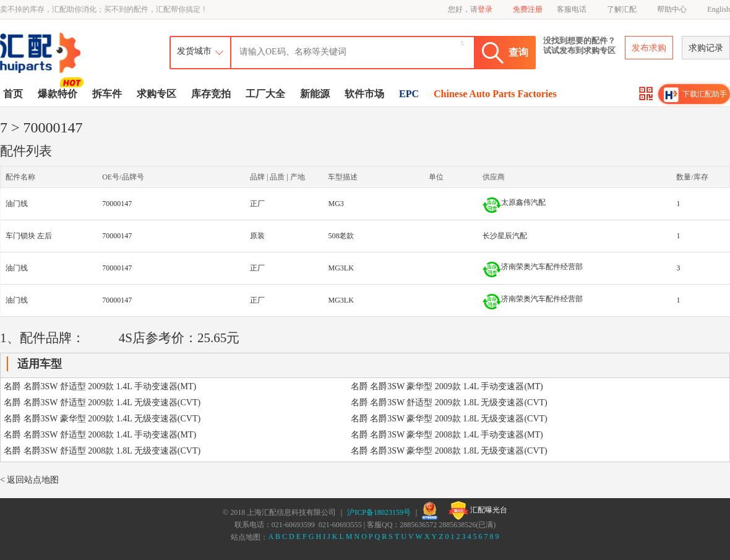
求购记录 (706, 48)
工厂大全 (265, 94)
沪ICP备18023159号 (379, 512)
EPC (409, 94)
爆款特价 (59, 93)
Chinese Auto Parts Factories (495, 94)
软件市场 (364, 94)
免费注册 (528, 9)
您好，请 (470, 9)
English (719, 9)
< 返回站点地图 (29, 480)
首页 (13, 94)
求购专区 (157, 94)
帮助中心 (672, 9)
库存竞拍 (211, 94)
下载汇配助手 (695, 95)
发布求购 (649, 48)
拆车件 (107, 94)
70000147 (117, 204)
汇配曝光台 (478, 510)
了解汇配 (622, 9)
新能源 (315, 94)
